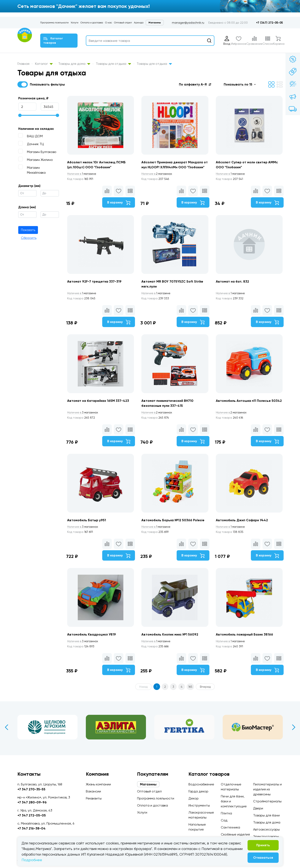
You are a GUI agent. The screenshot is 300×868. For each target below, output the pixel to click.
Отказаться (263, 858)
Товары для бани (266, 815)
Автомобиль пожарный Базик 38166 (245, 643)
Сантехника (230, 827)
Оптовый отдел (123, 23)
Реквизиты (94, 798)
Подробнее (32, 860)
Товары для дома (74, 64)
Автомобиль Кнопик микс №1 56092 (170, 643)
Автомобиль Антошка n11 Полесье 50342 (250, 408)
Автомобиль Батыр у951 (87, 528)
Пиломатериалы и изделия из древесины (267, 789)
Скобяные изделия (235, 834)
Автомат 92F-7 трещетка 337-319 (95, 287)
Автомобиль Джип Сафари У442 (243, 528)
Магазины (155, 23)
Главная (23, 64)
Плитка (226, 813)
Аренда (139, 23)
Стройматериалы (267, 801)
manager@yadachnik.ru (188, 23)
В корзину (118, 208)
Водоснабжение (201, 784)
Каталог (44, 64)
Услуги (75, 23)
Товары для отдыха (113, 64)
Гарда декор (198, 791)
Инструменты (199, 805)
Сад (224, 820)
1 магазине (82, 179)
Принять (263, 845)
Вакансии (93, 791)
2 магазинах (158, 179)
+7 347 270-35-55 (31, 789)
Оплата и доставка (92, 23)
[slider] (20, 115)
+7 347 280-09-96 (32, 802)
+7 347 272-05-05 (32, 815)
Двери (258, 808)
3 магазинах (83, 419)
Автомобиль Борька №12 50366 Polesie (174, 528)
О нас (109, 23)
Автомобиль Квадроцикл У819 (92, 643)
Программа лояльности (54, 23)
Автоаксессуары (266, 829)
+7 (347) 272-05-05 (269, 23)
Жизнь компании (98, 784)
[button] (195, 84)
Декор (194, 798)
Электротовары (266, 836)
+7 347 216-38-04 (32, 828)
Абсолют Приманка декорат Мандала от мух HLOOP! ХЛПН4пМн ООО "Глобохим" (174, 167)
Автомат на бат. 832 (233, 287)
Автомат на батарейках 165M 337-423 (99, 408)
